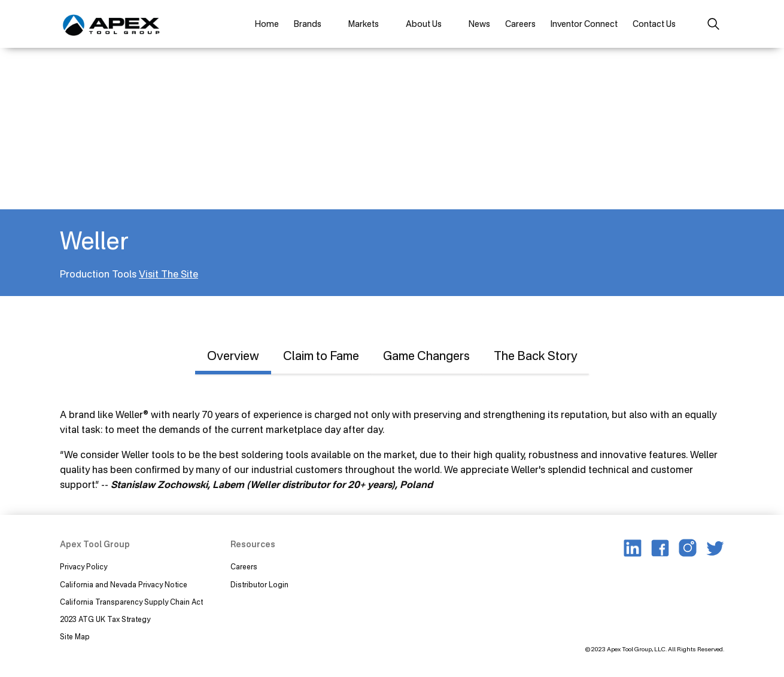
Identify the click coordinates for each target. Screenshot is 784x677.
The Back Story (535, 356)
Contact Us (654, 24)
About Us (424, 24)
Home (267, 24)
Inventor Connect (584, 24)
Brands (308, 24)
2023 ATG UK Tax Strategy (105, 619)
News (479, 24)
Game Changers (426, 356)
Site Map (75, 637)
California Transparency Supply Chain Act (132, 602)
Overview (233, 356)
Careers (520, 24)
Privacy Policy (83, 567)
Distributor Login (259, 585)
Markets (364, 24)
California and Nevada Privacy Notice (124, 585)
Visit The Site (168, 274)
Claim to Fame (321, 356)
